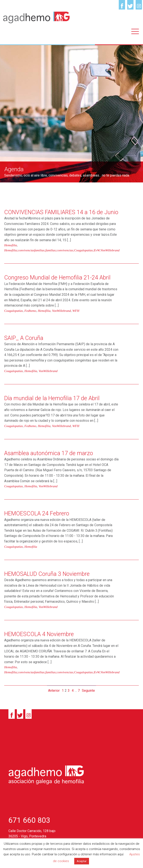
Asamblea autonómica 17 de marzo (49, 453)
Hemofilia (11, 245)
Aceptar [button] (82, 861)
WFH (76, 311)
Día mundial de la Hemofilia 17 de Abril (52, 398)
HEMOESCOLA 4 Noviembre (39, 634)
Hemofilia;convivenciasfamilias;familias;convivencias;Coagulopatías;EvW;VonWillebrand (62, 250)
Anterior (54, 691)
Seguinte (88, 691)
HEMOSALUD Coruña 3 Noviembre (47, 574)
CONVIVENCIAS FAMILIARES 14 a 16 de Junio (61, 212)
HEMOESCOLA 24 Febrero (37, 513)
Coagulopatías (13, 311)
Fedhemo (30, 311)
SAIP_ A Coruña (24, 338)
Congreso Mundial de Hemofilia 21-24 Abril (57, 278)
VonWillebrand (61, 311)
